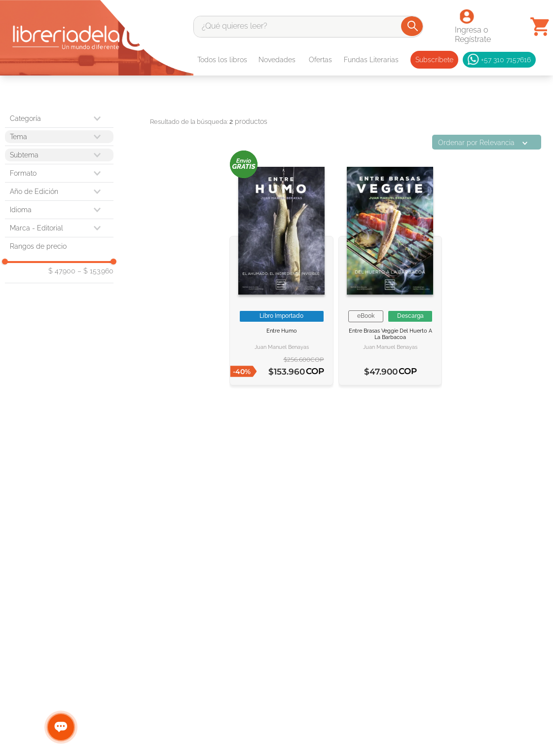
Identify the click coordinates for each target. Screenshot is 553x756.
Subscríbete (434, 60)
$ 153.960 (95, 271)
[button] (59, 173)
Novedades (277, 60)
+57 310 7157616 (499, 60)
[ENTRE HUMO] (281, 271)
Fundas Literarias (371, 60)
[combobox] (308, 27)
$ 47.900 (62, 271)
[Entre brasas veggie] (390, 271)
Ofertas (320, 60)
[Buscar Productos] (413, 26)
